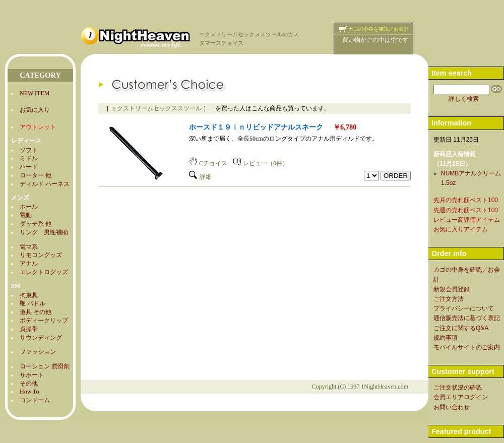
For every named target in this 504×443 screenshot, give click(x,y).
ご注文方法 (449, 299)
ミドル (29, 158)
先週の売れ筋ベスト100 (466, 210)
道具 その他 (36, 312)
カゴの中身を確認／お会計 (379, 29)
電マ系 (29, 247)
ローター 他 (36, 175)
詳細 (200, 177)
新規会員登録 (452, 289)
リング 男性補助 (44, 232)
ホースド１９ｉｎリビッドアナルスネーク (256, 127)
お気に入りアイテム (461, 229)
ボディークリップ (44, 321)
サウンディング (41, 338)
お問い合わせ (452, 407)
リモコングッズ (41, 255)
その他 (29, 384)
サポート (32, 375)
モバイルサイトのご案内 (467, 347)
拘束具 (29, 295)
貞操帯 (29, 329)
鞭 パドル (33, 303)
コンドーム (35, 400)
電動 (26, 215)
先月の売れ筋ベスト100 (466, 200)
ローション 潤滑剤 (45, 366)
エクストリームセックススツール (156, 108)
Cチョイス (208, 163)
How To (29, 392)
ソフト (29, 150)
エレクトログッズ (44, 272)
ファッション (38, 352)
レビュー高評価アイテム (467, 220)
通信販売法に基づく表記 (467, 318)
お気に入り (35, 110)
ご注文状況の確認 (458, 388)
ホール (29, 207)
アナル (29, 264)
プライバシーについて (464, 308)
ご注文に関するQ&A (461, 328)
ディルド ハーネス (45, 184)
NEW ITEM (35, 93)
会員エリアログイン (461, 397)
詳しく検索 (464, 99)
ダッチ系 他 (36, 224)
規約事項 (446, 338)
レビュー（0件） (261, 163)
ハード (29, 167)
